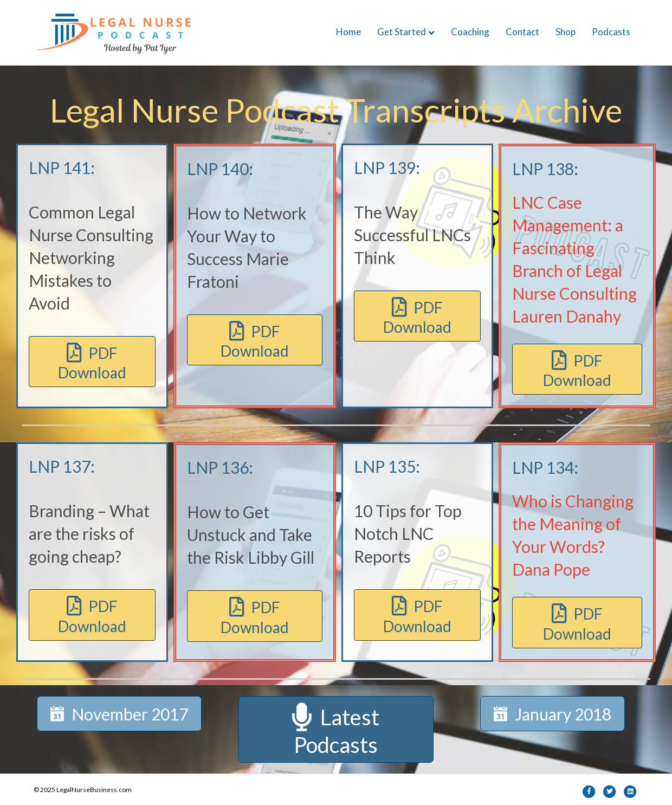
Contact (522, 32)
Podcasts (611, 32)
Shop (566, 32)
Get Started (402, 32)
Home (348, 32)
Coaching (470, 32)
